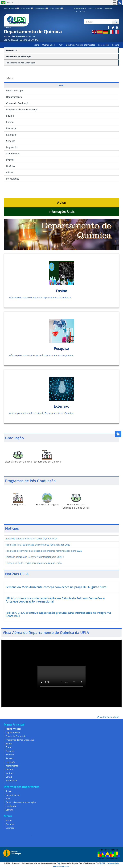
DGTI (103, 863)
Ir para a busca (42, 8)
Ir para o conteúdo (11, 8)
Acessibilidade (80, 8)
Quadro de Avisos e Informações (80, 45)
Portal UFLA (12, 50)
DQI (59, 863)
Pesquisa (11, 128)
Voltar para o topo (108, 717)
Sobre (36, 45)
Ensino (10, 122)
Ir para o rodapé (56, 8)
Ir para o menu (27, 8)
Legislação (12, 147)
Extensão (11, 135)
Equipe (10, 116)
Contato (116, 45)
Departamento (14, 97)
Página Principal (15, 90)
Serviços (11, 141)
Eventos (10, 160)
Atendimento (13, 153)
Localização (104, 45)
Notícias (11, 166)
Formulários (13, 179)
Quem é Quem (49, 45)
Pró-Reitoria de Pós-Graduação (20, 63)
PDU (61, 45)
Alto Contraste (95, 8)
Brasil (7, 3)
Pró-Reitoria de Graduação (18, 56)
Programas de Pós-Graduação (22, 109)
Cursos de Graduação (18, 103)
